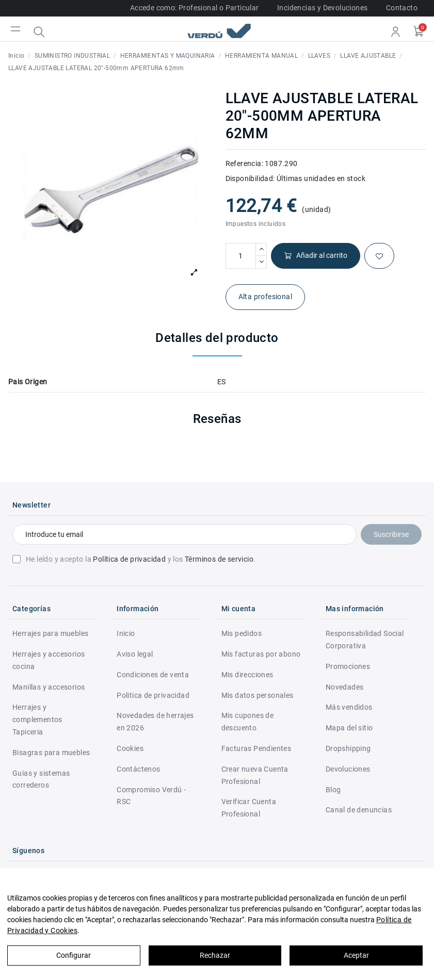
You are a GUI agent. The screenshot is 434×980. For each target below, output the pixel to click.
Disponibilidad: (250, 178)
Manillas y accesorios (49, 687)
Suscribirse (391, 534)
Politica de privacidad (153, 695)
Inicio (126, 633)
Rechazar (215, 955)
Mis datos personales (258, 695)
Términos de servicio (219, 559)
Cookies (130, 748)
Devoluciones (348, 769)
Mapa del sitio (349, 728)
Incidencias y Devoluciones (322, 8)
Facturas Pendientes (256, 748)
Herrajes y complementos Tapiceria (37, 720)
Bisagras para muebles (51, 753)
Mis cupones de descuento (248, 722)
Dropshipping (348, 748)
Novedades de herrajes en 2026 (155, 722)
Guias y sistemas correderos (41, 779)
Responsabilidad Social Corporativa (365, 640)
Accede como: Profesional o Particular (195, 8)
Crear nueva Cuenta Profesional (255, 775)
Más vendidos (349, 707)
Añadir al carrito (316, 256)
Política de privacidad (129, 559)
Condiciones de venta (153, 675)
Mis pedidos (242, 633)
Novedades (345, 687)
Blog (333, 790)
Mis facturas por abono (261, 654)
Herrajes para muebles (50, 633)
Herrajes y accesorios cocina (49, 660)
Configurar (74, 955)
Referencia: (244, 164)
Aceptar (356, 955)
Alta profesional (265, 297)
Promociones (348, 666)
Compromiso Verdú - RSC (151, 796)
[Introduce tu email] (184, 534)
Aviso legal (135, 654)
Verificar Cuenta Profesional (249, 808)
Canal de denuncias (359, 810)
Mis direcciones (247, 675)
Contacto (402, 8)
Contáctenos (138, 769)
